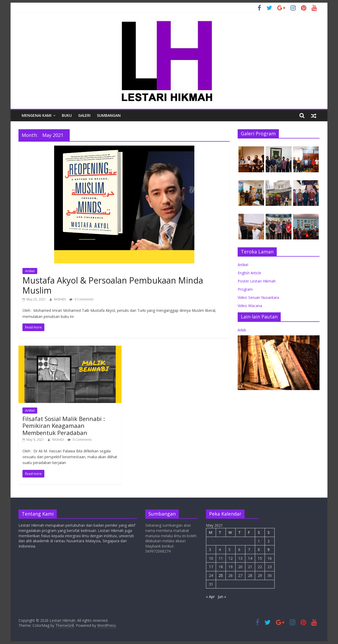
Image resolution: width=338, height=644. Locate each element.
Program (245, 289)
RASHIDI (60, 299)
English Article (249, 273)
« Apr (210, 597)
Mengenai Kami (37, 115)
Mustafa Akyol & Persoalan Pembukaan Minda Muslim (113, 285)
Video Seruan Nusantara (258, 297)
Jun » (222, 597)
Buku (67, 115)
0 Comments (81, 299)
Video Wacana (250, 306)
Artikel (30, 271)
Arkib (242, 330)
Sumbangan (109, 115)
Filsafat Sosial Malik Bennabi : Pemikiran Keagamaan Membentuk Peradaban (64, 426)
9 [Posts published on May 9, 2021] (269, 550)
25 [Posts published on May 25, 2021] (221, 575)
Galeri (84, 115)
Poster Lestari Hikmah (257, 281)
